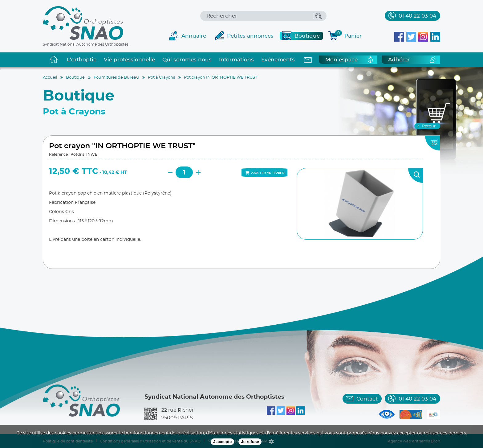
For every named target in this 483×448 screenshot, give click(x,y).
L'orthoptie (82, 60)
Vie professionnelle (129, 60)
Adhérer (399, 60)
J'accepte (222, 442)
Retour (429, 126)
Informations (236, 60)
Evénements (278, 60)
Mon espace (341, 60)
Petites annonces (250, 36)
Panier (348, 35)
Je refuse (250, 442)
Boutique (307, 36)
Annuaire (194, 36)
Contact (367, 399)
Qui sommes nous (187, 60)
